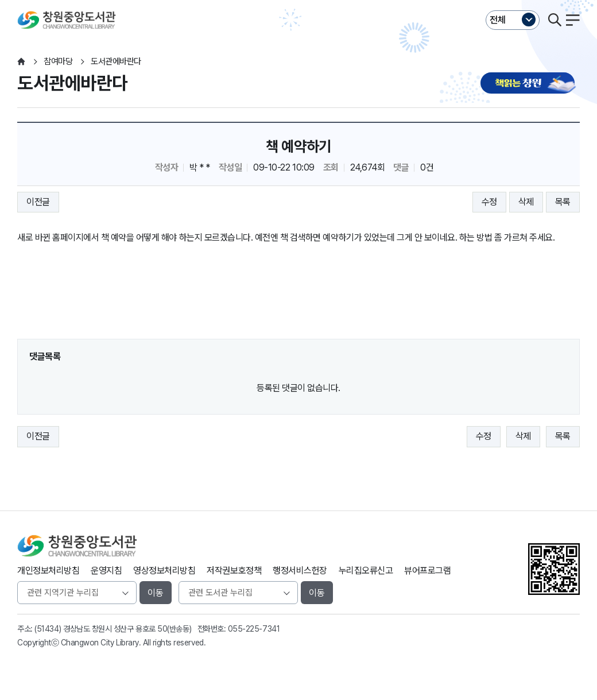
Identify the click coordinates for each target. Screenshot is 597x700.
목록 (563, 202)
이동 (156, 593)
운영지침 (106, 571)
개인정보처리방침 (48, 571)
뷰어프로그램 (427, 571)
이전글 (38, 202)
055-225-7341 (254, 629)
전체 (498, 20)
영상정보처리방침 (164, 571)
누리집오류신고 (366, 571)
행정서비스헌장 (300, 571)
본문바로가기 (298, 0)
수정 (489, 202)
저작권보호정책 (234, 571)
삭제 (526, 202)
